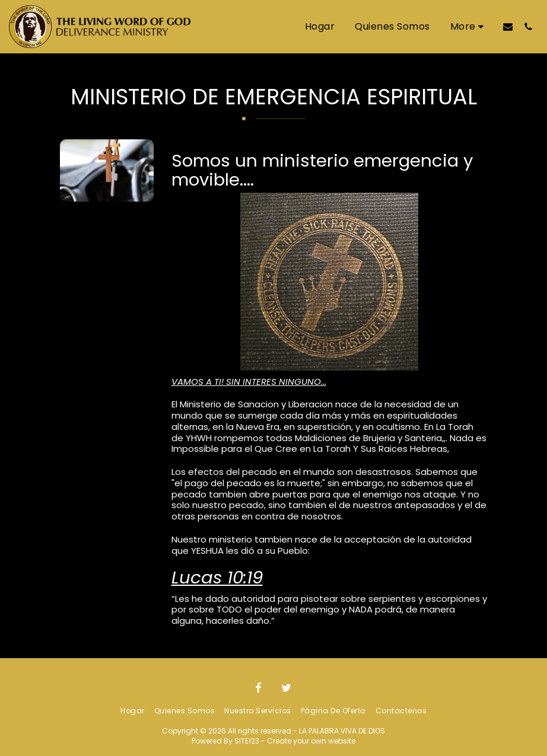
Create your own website (311, 741)
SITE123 (247, 741)
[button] (508, 26)
